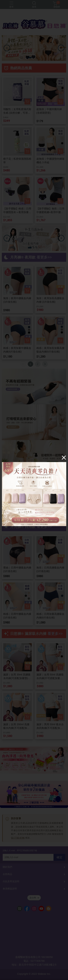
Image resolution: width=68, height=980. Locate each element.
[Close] (64, 458)
